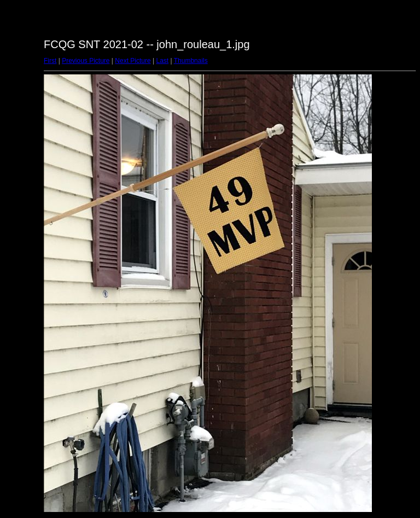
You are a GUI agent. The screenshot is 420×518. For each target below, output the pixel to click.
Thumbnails (191, 61)
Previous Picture (86, 61)
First (50, 61)
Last (162, 61)
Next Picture (133, 61)
